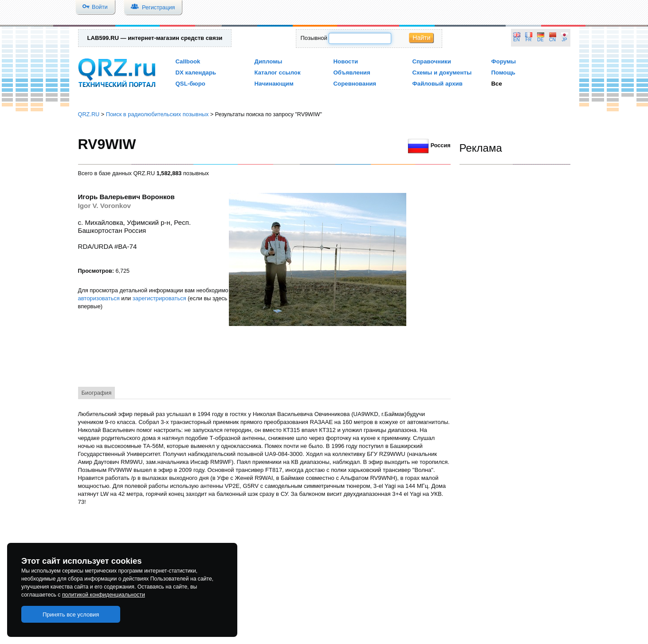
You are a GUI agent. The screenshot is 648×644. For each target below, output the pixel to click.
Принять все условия (71, 615)
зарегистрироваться (159, 298)
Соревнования (355, 84)
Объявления (352, 73)
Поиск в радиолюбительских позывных (157, 114)
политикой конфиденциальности (104, 595)
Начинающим (274, 84)
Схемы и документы (442, 73)
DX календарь (196, 73)
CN (552, 40)
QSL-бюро (190, 84)
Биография (97, 393)
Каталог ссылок (278, 73)
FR (529, 40)
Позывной (314, 38)
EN (516, 40)
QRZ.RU (89, 114)
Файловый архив (438, 84)
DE (540, 40)
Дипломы (269, 61)
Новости (346, 61)
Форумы (504, 61)
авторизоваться (99, 298)
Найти (421, 38)
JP (565, 40)
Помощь (504, 73)
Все (497, 84)
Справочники (432, 61)
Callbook (188, 61)
